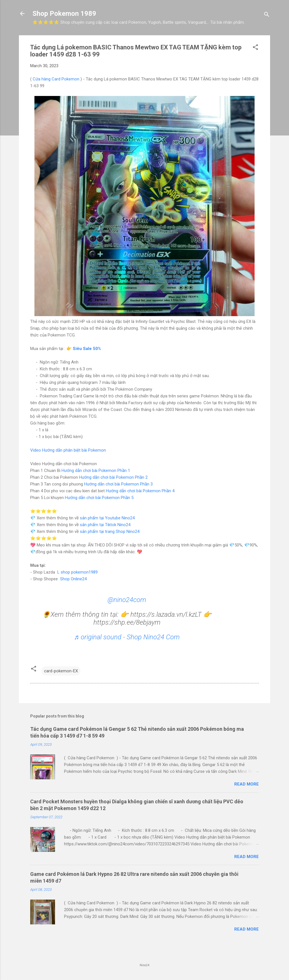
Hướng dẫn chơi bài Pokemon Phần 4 (140, 491)
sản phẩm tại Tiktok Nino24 (105, 525)
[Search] (267, 15)
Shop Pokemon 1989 (64, 14)
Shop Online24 (73, 579)
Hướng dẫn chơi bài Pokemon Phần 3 (118, 484)
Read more (247, 784)
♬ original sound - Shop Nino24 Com (127, 637)
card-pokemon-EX (61, 671)
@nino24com (127, 600)
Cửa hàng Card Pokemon (56, 79)
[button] (255, 48)
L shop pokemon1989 (77, 572)
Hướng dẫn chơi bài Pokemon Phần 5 (99, 498)
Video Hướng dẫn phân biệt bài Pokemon (68, 450)
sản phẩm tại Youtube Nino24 (107, 518)
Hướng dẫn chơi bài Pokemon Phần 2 (113, 477)
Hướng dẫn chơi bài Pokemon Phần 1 (96, 471)
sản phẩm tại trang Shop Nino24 (110, 531)
